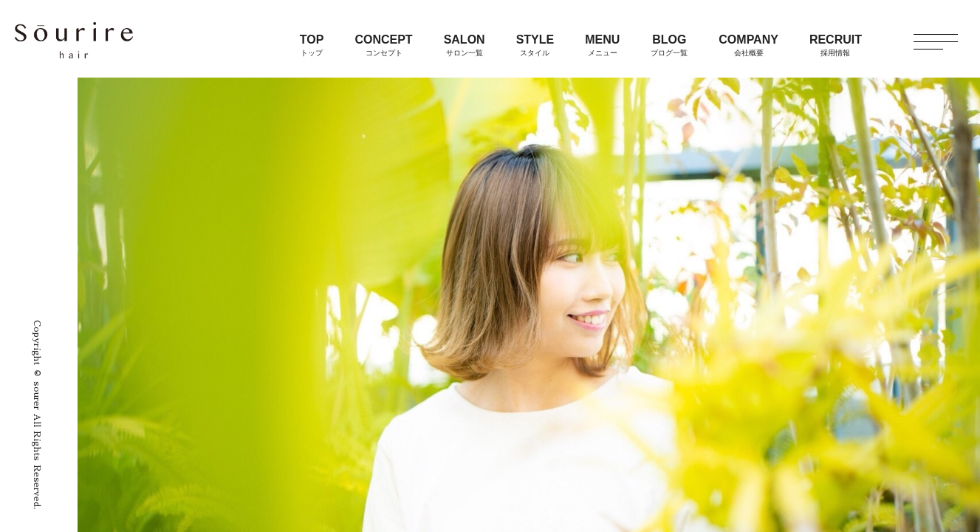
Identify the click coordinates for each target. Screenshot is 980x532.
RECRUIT (836, 45)
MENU (602, 45)
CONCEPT (383, 45)
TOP (312, 45)
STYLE (535, 45)
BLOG (669, 45)
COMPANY (748, 45)
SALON (465, 45)
